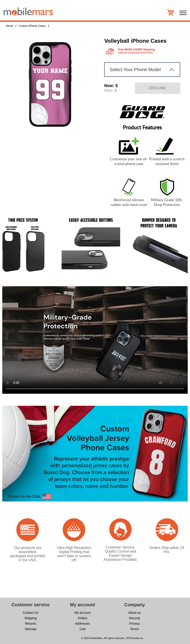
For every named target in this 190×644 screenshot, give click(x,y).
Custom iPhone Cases (32, 26)
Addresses (82, 624)
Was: (109, 90)
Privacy (135, 624)
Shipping (31, 618)
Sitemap (31, 629)
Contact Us (31, 613)
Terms (134, 629)
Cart (82, 629)
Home (10, 26)
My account (83, 613)
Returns (31, 624)
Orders (83, 618)
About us (134, 613)
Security (134, 618)
